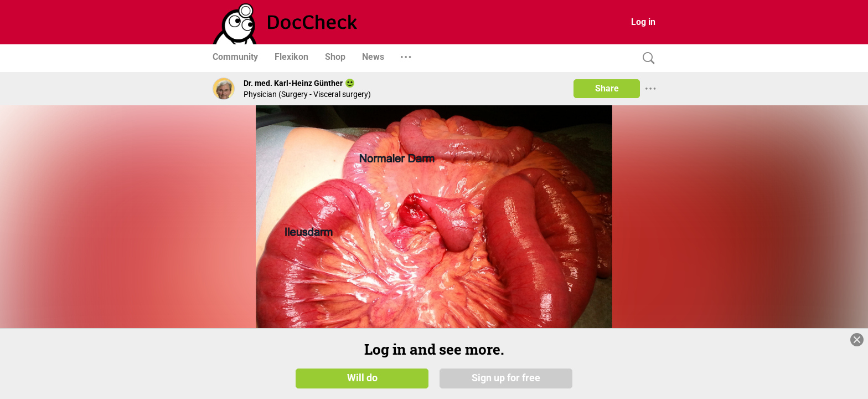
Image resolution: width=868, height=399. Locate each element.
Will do (362, 378)
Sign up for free (506, 378)
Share (607, 88)
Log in (643, 22)
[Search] (646, 58)
